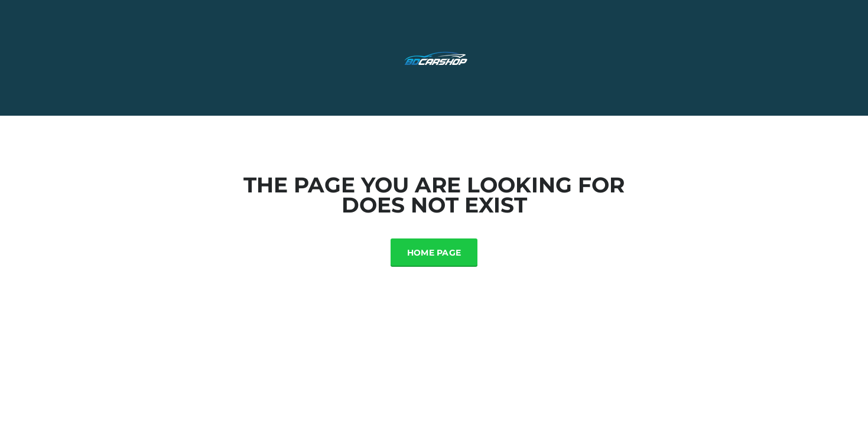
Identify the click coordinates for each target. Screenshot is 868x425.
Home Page (434, 253)
